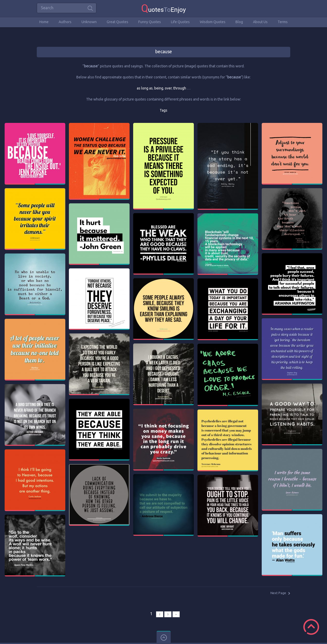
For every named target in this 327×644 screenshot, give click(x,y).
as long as (145, 88)
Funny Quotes (150, 22)
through (180, 88)
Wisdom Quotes (213, 22)
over (168, 88)
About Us (260, 22)
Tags (164, 110)
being (159, 88)
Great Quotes (117, 22)
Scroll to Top (311, 627)
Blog (239, 22)
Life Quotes (180, 22)
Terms (283, 22)
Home (44, 22)
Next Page (278, 593)
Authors (65, 22)
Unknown (89, 22)
